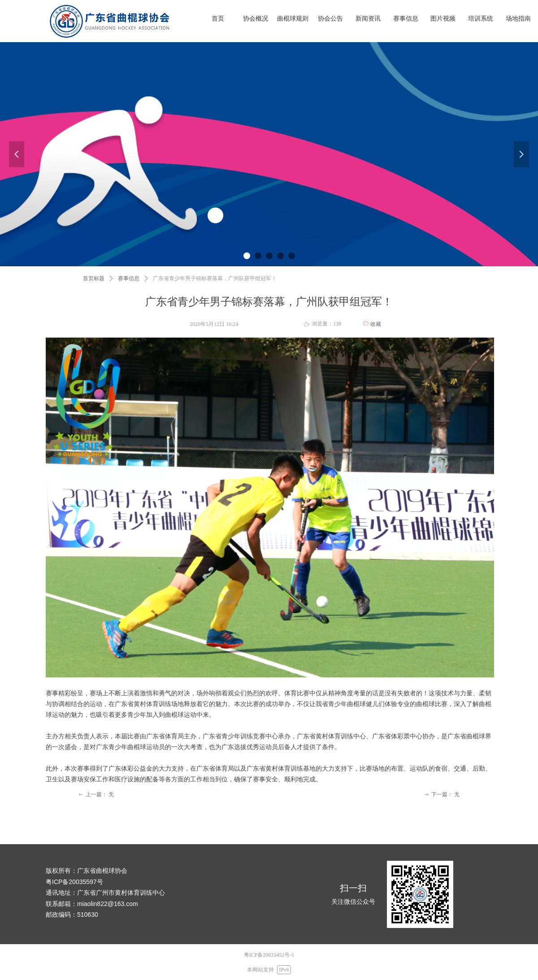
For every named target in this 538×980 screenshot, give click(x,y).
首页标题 (94, 278)
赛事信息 (129, 278)
